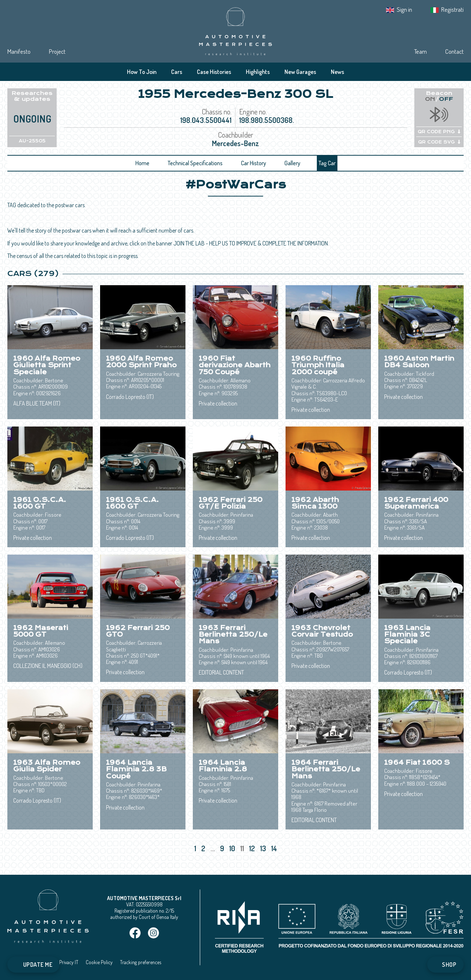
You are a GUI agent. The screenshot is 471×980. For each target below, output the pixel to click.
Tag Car (327, 163)
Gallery (292, 163)
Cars (177, 72)
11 (243, 848)
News (337, 72)
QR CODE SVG (439, 142)
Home (142, 163)
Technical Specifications (195, 163)
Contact (454, 51)
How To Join (142, 72)
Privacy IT (69, 962)
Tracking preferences (141, 962)
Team (420, 51)
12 (253, 848)
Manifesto (19, 51)
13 (264, 848)
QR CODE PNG (439, 132)
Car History (254, 163)
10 (233, 848)
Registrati (452, 9)
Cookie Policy (99, 962)
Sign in (404, 9)
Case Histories (214, 72)
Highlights (258, 72)
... (213, 848)
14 (275, 848)
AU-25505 (32, 141)
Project (57, 51)
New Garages (300, 72)
